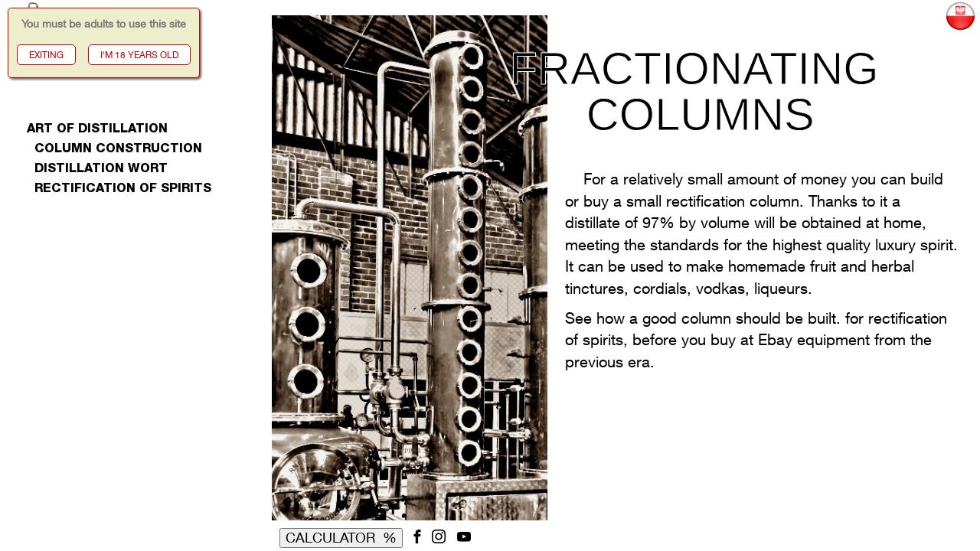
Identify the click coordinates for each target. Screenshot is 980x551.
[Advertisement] (129, 436)
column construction (114, 150)
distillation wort (97, 170)
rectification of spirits (119, 190)
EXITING (46, 55)
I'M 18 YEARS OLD (139, 55)
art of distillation (97, 130)
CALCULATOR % (341, 537)
